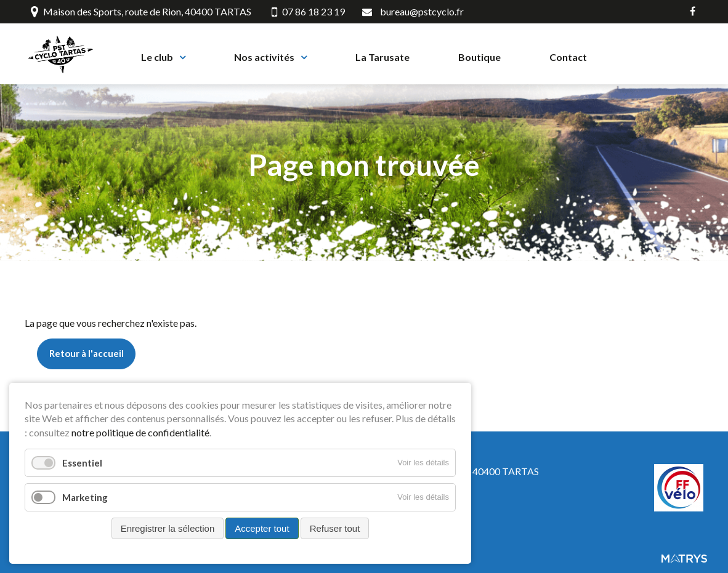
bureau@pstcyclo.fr (422, 11)
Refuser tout (335, 528)
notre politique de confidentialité (140, 432)
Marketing (85, 497)
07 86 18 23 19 (308, 11)
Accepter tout (262, 528)
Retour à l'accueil (87, 360)
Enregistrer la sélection (168, 528)
